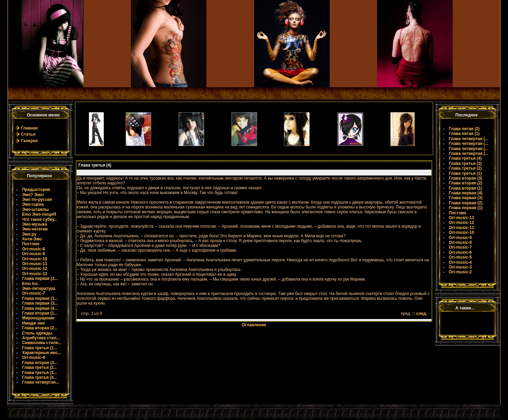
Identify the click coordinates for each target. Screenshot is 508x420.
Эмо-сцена (33, 204)
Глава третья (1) (465, 173)
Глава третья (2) (465, 168)
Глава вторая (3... (40, 363)
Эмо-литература (39, 288)
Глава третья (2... (39, 367)
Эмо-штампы (35, 209)
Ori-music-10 (35, 259)
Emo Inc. (31, 284)
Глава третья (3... (39, 373)
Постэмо (31, 244)
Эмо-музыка (35, 224)
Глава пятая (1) (464, 134)
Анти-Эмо (32, 239)
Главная (29, 128)
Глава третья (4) (465, 158)
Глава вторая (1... (40, 313)
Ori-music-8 (33, 254)
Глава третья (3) (465, 163)
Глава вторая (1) (466, 188)
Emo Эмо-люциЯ (39, 214)
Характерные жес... (42, 353)
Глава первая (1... (40, 298)
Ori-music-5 (460, 257)
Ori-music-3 (460, 267)
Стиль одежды (37, 333)
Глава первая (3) (466, 198)
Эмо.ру (29, 234)
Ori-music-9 (33, 357)
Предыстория (36, 190)
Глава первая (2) (466, 203)
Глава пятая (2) (464, 129)
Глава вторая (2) (466, 183)
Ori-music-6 (33, 249)
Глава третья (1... (39, 348)
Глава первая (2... (40, 279)
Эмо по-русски (37, 200)
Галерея (29, 141)
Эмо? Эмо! (33, 195)
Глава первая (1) (466, 208)
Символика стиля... (42, 343)
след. (422, 314)
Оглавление (254, 325)
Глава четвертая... (41, 382)
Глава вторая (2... (40, 328)
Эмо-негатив (35, 229)
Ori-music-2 (460, 272)
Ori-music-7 (33, 293)
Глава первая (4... (40, 308)
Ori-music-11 (35, 264)
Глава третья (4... (39, 377)
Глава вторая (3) (466, 178)
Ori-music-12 (35, 269)
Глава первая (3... (40, 303)
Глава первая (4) (466, 193)
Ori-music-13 (35, 274)
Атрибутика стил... (41, 338)
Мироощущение (38, 318)
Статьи (28, 134)
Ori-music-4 (460, 262)
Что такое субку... (40, 219)
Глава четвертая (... (469, 139)
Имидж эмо (33, 323)
